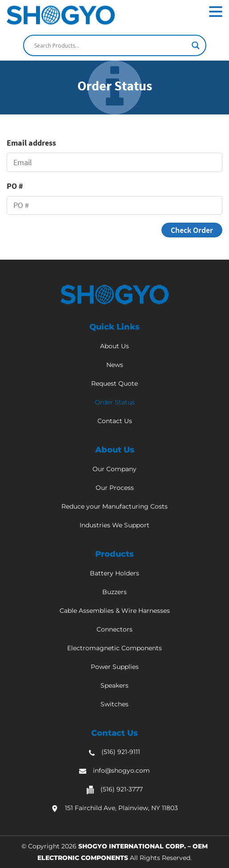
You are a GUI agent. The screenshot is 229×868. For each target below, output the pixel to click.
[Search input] (111, 45)
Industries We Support (114, 525)
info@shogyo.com (121, 770)
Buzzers (114, 592)
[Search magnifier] (196, 45)
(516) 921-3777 (122, 789)
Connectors (114, 629)
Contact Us (115, 421)
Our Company (114, 469)
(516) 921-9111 (121, 752)
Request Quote (114, 383)
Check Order (192, 230)
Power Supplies (115, 667)
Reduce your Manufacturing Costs (114, 506)
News (115, 365)
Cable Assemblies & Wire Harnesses (115, 611)
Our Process (115, 488)
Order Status (115, 402)
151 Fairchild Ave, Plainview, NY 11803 (121, 808)
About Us (114, 346)
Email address (31, 143)
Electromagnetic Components (114, 648)
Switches (114, 704)
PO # (15, 186)
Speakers (114, 685)
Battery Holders (114, 573)
